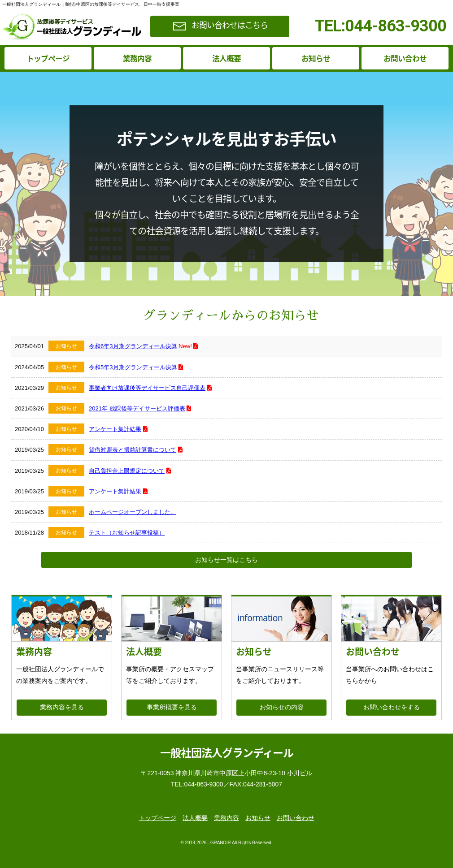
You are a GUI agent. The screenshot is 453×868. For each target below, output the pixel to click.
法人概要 (226, 58)
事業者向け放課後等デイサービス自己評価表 (147, 388)
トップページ (48, 58)
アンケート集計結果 (115, 429)
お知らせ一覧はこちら (226, 560)
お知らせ (316, 58)
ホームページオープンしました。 (133, 512)
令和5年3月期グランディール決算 (133, 367)
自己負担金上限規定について (127, 471)
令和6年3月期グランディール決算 (133, 346)
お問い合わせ (405, 58)
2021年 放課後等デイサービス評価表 (137, 408)
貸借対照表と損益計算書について (133, 450)
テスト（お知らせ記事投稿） (127, 533)
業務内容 (137, 58)
